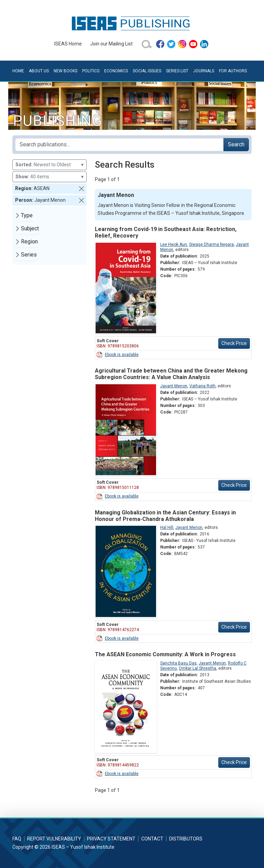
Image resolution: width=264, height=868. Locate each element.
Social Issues (147, 71)
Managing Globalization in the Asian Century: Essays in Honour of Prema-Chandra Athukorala (165, 516)
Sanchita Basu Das (178, 663)
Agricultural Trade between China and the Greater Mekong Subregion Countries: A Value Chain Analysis (171, 374)
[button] (81, 189)
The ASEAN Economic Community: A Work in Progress (165, 654)
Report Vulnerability (54, 839)
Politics (91, 71)
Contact (152, 839)
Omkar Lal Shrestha (197, 668)
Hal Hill (167, 527)
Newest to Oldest (49, 165)
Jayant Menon (174, 386)
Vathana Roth (202, 386)
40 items (49, 177)
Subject (30, 228)
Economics (116, 71)
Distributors (186, 839)
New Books (65, 71)
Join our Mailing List (111, 44)
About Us (39, 71)
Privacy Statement (111, 839)
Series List (177, 71)
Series (29, 255)
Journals (204, 71)
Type (27, 215)
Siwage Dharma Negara (211, 244)
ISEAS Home (68, 44)
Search (236, 144)
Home (18, 71)
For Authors (233, 71)
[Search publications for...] (119, 145)
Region (29, 242)
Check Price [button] (234, 343)
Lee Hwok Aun (174, 244)
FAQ (17, 839)
